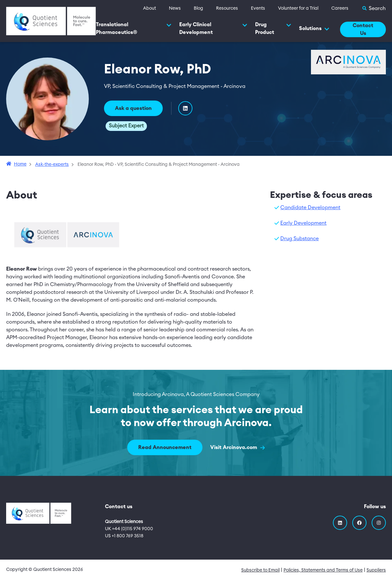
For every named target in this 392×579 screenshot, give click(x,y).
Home (20, 164)
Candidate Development (310, 208)
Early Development (303, 223)
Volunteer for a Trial (298, 8)
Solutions (314, 29)
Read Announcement (165, 447)
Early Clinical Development (213, 28)
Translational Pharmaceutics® (134, 28)
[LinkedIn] (185, 108)
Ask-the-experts (52, 165)
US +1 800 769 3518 (124, 536)
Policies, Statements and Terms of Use (323, 570)
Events (258, 8)
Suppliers (376, 570)
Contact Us (363, 29)
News (175, 8)
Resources (227, 8)
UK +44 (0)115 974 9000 (129, 529)
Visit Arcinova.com (237, 448)
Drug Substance (299, 239)
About (150, 8)
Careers (340, 8)
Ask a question (133, 108)
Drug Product (273, 28)
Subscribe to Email (260, 570)
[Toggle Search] (374, 8)
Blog (198, 8)
